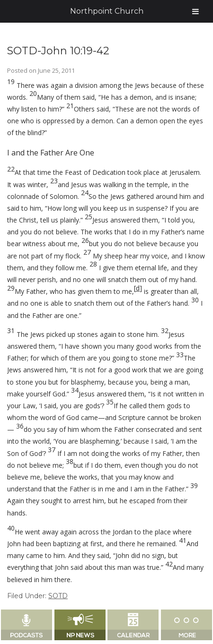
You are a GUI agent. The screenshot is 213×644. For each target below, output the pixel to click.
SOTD (58, 596)
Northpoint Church (107, 11)
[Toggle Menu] (195, 11)
